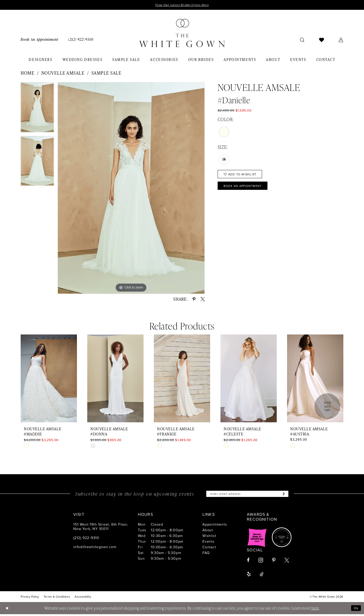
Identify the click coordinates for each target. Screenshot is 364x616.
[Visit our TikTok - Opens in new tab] (262, 576)
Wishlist (209, 537)
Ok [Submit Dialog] (355, 610)
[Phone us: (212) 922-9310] (81, 40)
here (315, 610)
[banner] (182, 34)
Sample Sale (106, 74)
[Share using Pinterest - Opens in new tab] (194, 300)
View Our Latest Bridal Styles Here (182, 5)
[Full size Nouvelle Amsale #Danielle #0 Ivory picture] (131, 189)
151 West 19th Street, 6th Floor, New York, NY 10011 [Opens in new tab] (101, 528)
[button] (341, 40)
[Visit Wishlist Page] (322, 40)
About (208, 532)
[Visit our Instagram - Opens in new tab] (261, 562)
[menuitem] (39, 40)
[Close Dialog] (8, 610)
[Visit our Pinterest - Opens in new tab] (274, 562)
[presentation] (49, 379)
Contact (209, 549)
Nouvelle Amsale (63, 74)
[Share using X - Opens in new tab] (203, 300)
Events (208, 543)
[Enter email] (247, 495)
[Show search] (302, 40)
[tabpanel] (37, 110)
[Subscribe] (289, 495)
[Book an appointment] (39, 40)
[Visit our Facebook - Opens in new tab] (248, 562)
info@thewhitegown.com (95, 548)
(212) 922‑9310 (86, 539)
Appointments (215, 526)
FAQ (206, 554)
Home (27, 74)
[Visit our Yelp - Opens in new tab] (249, 576)
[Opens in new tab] (257, 539)
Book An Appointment (247, 190)
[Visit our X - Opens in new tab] (287, 562)
